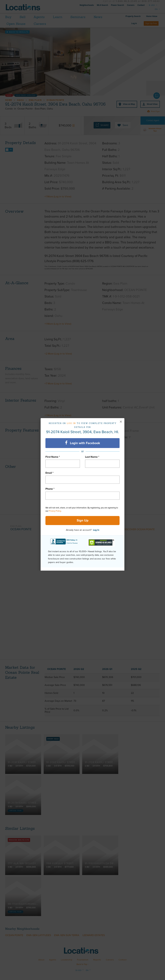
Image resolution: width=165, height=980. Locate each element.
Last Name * (92, 457)
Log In (96, 530)
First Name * (53, 457)
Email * (49, 473)
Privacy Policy (55, 511)
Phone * (50, 489)
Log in (71, 423)
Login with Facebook (83, 443)
